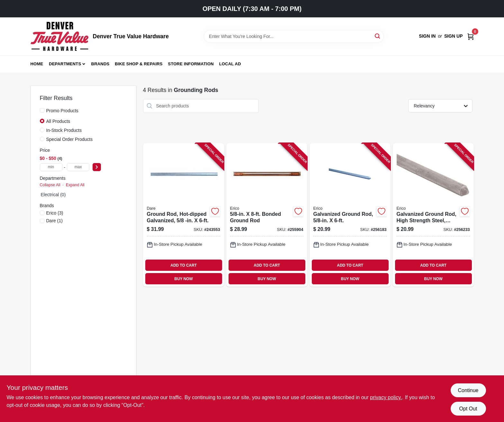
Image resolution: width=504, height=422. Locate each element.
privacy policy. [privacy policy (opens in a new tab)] (386, 397)
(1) (54, 221)
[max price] (78, 167)
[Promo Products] (42, 110)
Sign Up (454, 36)
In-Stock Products (64, 130)
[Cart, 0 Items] (471, 36)
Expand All (75, 185)
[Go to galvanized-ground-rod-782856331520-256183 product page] (350, 215)
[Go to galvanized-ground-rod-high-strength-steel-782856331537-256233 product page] (433, 215)
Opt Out (468, 409)
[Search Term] (294, 36)
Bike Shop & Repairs (139, 64)
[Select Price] (97, 167)
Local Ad (230, 64)
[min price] (51, 167)
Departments (65, 64)
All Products (58, 121)
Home (37, 64)
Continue (468, 390)
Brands (100, 64)
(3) (55, 213)
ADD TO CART (184, 265)
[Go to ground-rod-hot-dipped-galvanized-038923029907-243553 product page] (184, 215)
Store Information (191, 64)
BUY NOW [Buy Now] (184, 279)
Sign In (427, 36)
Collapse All (50, 185)
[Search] (378, 36)
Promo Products (62, 111)
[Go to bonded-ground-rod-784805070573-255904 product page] (267, 215)
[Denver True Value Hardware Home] (59, 36)
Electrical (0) (53, 195)
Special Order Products (70, 139)
